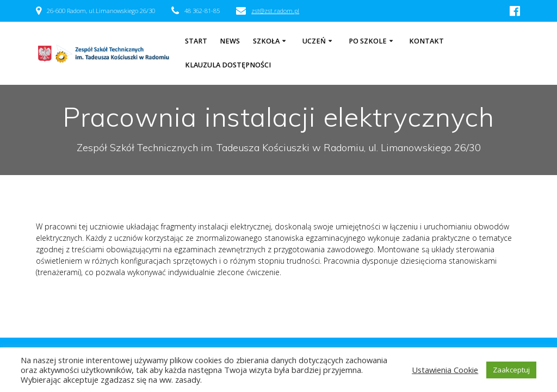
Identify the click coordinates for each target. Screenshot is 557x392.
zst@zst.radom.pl (275, 11)
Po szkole (368, 41)
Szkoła (266, 41)
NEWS (230, 41)
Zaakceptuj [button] (511, 370)
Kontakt (426, 41)
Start (196, 41)
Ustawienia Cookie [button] (445, 370)
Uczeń (314, 41)
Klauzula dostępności (228, 65)
